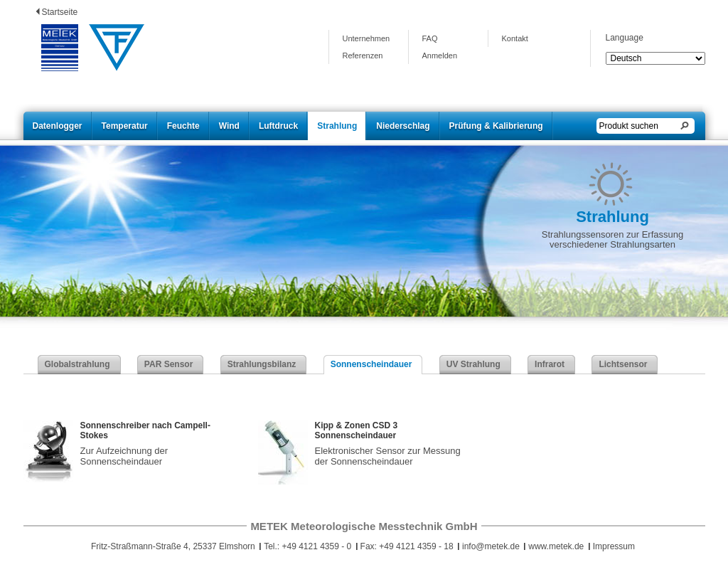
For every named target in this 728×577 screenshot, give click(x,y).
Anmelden (440, 55)
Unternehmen (366, 38)
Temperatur (125, 126)
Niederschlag (403, 126)
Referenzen (363, 55)
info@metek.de (491, 546)
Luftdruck (278, 126)
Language (625, 38)
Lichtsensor (623, 364)
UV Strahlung (473, 364)
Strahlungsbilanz (262, 364)
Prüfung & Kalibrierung (496, 126)
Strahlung (337, 126)
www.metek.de (556, 546)
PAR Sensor (168, 364)
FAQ (430, 38)
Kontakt (515, 38)
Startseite (60, 12)
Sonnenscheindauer (371, 364)
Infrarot (550, 364)
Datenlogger (58, 126)
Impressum (614, 546)
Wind (229, 126)
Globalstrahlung (77, 364)
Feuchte (183, 126)
